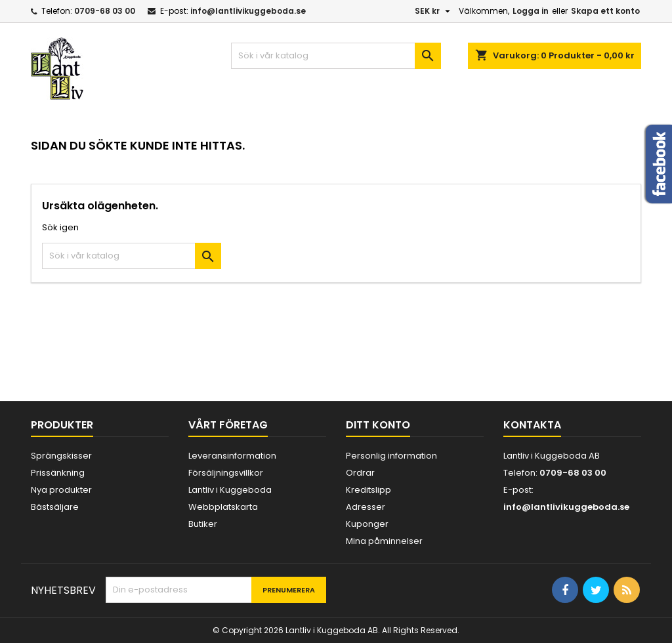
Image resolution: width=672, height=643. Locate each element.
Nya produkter (61, 490)
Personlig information (391, 456)
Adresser (366, 507)
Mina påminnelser (384, 541)
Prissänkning (58, 473)
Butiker (203, 524)
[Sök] (336, 56)
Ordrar (360, 473)
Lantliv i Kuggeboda (230, 490)
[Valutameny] (434, 11)
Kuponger (367, 524)
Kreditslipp (368, 490)
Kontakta (532, 425)
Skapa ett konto (605, 11)
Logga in (531, 11)
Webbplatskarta (223, 507)
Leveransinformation (232, 456)
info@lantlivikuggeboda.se (248, 11)
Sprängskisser (61, 456)
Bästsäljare (55, 507)
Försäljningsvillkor (226, 473)
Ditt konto (378, 425)
